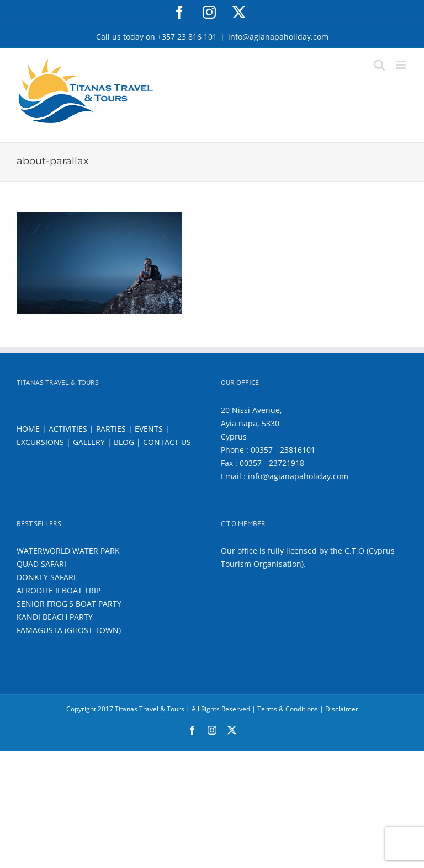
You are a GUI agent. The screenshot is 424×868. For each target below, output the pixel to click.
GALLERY (89, 442)
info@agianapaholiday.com (278, 37)
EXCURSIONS (40, 442)
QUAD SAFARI (41, 564)
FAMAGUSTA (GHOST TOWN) (69, 630)
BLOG (124, 442)
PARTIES (111, 429)
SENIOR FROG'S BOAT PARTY (69, 604)
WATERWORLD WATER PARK (68, 551)
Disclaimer (342, 709)
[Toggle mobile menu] (402, 65)
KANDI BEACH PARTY (55, 617)
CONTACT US (167, 442)
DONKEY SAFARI (46, 577)
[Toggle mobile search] (379, 65)
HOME (28, 429)
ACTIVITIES (68, 429)
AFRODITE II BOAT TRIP (59, 590)
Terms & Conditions (288, 709)
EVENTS (149, 429)
